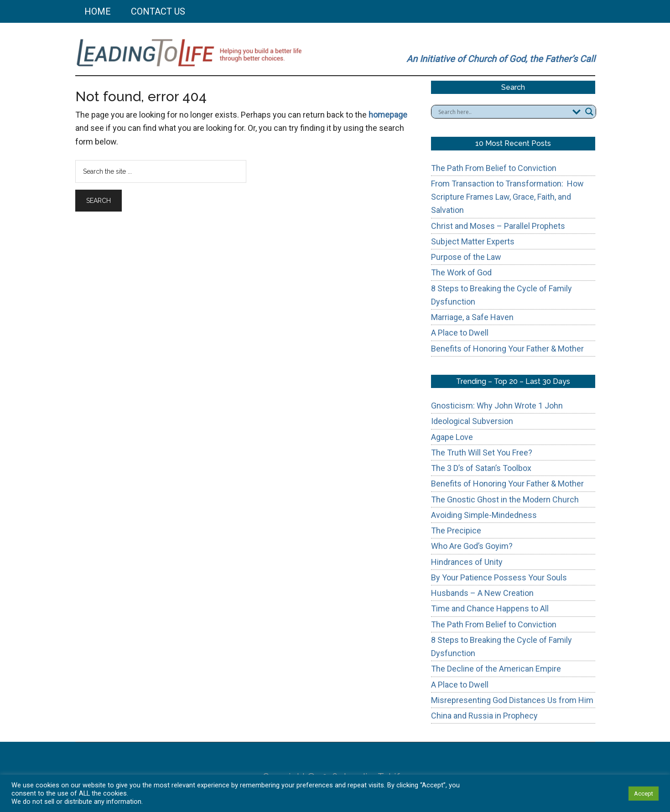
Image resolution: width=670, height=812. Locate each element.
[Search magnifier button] (589, 112)
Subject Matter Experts (473, 241)
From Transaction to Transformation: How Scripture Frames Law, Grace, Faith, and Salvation (507, 197)
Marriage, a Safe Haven (472, 317)
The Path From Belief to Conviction (494, 168)
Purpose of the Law (466, 257)
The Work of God (461, 272)
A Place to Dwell (460, 333)
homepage (388, 115)
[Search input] (503, 112)
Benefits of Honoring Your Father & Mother (507, 349)
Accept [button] (644, 794)
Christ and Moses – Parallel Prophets (498, 226)
